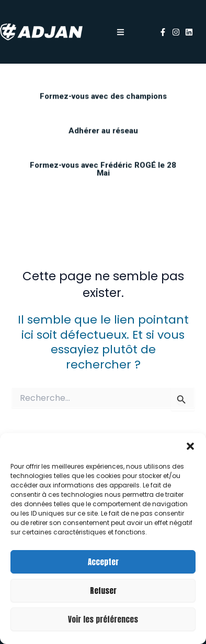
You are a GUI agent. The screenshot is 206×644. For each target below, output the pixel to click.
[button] (190, 446)
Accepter (103, 562)
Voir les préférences (103, 619)
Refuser (103, 591)
